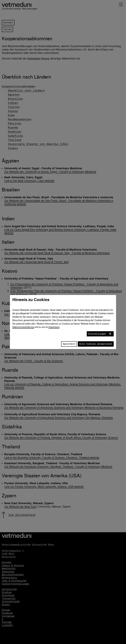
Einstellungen (97, 334)
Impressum (54, 327)
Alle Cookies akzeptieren (96, 344)
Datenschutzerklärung (23, 327)
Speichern (69, 344)
